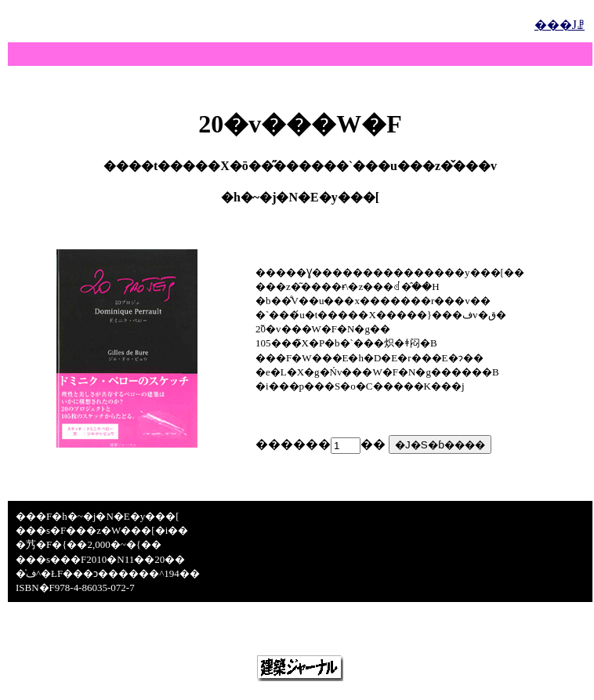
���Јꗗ (560, 25)
